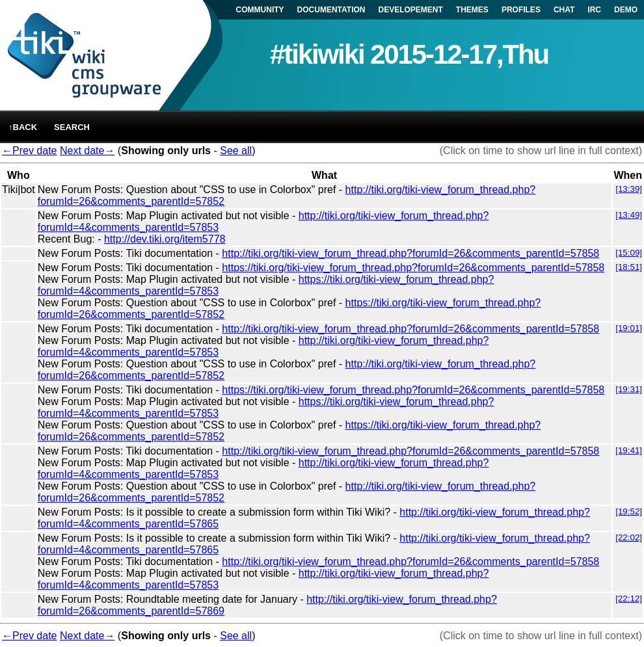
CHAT (564, 10)
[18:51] (629, 267)
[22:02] (629, 537)
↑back (23, 127)
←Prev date (29, 151)
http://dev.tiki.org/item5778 (165, 239)
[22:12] (629, 599)
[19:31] (629, 389)
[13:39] (629, 189)
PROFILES (521, 10)
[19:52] (629, 511)
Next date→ (87, 151)
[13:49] (629, 215)
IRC (594, 10)
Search (72, 127)
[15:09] (629, 253)
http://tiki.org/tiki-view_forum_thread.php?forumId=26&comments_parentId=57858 (410, 253)
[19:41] (629, 450)
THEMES (472, 10)
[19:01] (629, 328)
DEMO (626, 10)
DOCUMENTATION (331, 10)
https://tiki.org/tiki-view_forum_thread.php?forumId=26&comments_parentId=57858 (413, 268)
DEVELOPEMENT (411, 10)
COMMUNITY (260, 10)
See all (236, 151)
